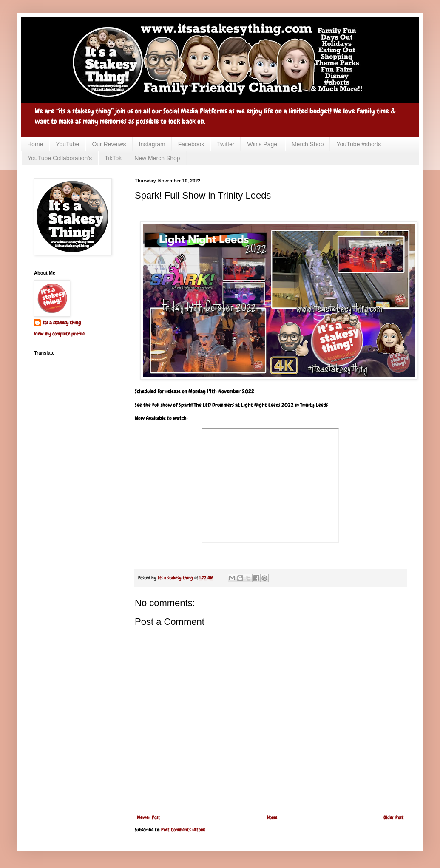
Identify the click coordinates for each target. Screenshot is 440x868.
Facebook (191, 144)
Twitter (226, 144)
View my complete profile (59, 334)
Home (35, 144)
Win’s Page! (263, 144)
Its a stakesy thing (62, 323)
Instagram (152, 144)
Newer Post (149, 817)
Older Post (394, 817)
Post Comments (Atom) (183, 830)
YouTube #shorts (359, 144)
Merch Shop (308, 144)
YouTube (67, 144)
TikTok (113, 158)
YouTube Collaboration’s (60, 158)
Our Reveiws (109, 144)
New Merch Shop (157, 158)
